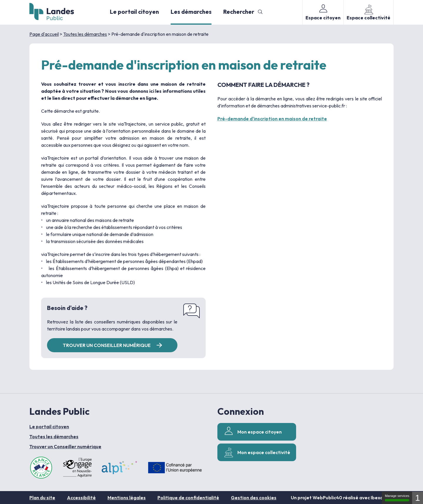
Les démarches (191, 12)
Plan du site (42, 498)
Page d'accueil (44, 34)
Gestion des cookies (254, 498)
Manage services (397, 498)
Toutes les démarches (85, 34)
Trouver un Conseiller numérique (65, 446)
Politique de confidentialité (188, 498)
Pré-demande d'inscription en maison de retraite (272, 119)
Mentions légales (127, 498)
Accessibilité (81, 498)
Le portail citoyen (134, 12)
